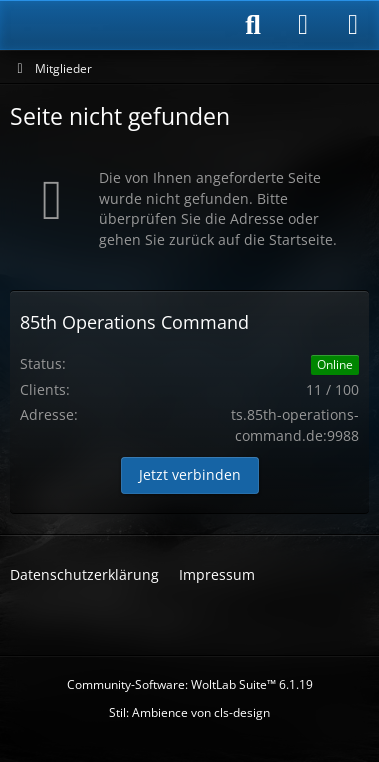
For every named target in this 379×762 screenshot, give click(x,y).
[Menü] (353, 25)
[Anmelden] (303, 25)
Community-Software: (190, 684)
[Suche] (253, 25)
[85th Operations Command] (114, 25)
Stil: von (189, 712)
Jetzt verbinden (190, 474)
